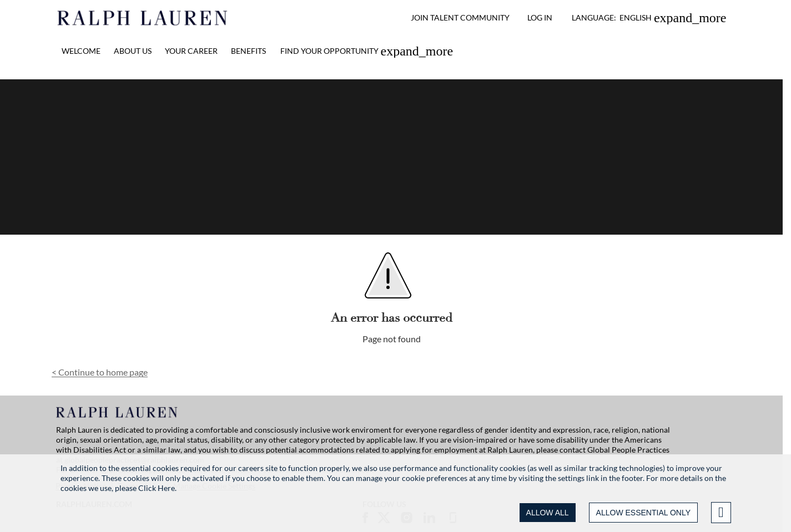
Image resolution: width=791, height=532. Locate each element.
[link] (367, 51)
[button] (649, 18)
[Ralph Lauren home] (143, 18)
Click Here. (157, 488)
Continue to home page (100, 372)
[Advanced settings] (721, 513)
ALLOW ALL (548, 513)
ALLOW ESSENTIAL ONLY (643, 513)
